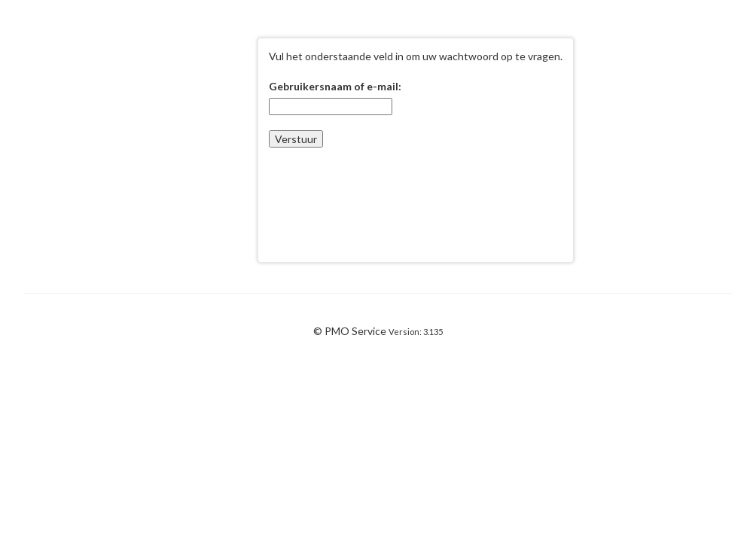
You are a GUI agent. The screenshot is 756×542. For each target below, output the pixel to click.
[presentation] (383, 192)
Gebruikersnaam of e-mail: (335, 86)
